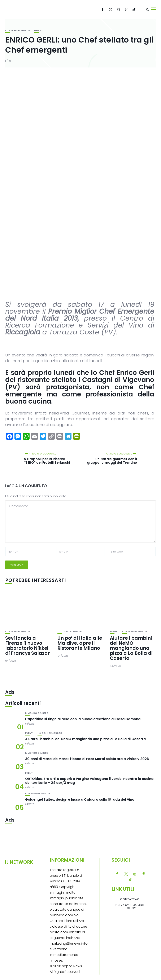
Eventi (114, 631)
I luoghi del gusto (18, 30)
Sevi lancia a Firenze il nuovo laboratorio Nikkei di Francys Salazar (28, 646)
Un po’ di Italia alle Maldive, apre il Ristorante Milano (80, 643)
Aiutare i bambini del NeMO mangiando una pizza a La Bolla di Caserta (131, 648)
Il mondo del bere (36, 713)
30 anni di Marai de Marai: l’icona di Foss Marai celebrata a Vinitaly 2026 (87, 759)
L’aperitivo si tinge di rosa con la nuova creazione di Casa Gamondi (83, 719)
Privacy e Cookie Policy (130, 907)
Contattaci (130, 899)
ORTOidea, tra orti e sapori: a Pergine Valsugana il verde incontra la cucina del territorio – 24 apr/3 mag (89, 781)
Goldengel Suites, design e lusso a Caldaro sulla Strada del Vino (80, 799)
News (38, 30)
